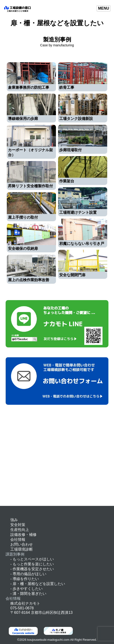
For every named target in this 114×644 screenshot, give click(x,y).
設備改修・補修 (23, 535)
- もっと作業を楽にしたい (32, 564)
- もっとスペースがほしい (32, 559)
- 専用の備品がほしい (28, 574)
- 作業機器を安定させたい (32, 569)
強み (14, 520)
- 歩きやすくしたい (26, 589)
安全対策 (18, 525)
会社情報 (18, 539)
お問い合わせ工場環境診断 (22, 547)
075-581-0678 (22, 608)
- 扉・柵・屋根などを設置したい (38, 584)
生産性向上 (20, 530)
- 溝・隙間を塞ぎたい (28, 594)
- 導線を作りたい (25, 579)
